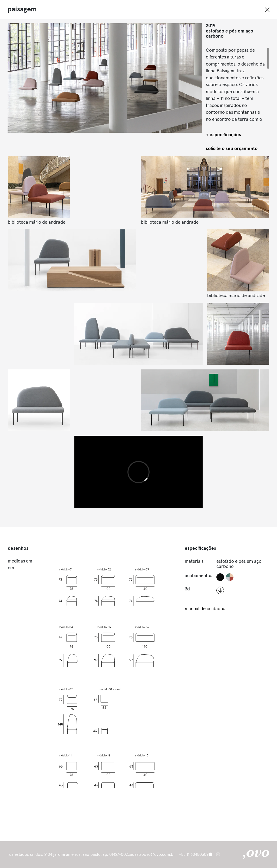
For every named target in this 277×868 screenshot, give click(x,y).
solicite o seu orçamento (232, 149)
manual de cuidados (205, 609)
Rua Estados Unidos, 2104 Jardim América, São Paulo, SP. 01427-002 (68, 855)
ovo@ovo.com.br (159, 855)
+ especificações (223, 135)
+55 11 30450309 (194, 855)
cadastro (136, 855)
